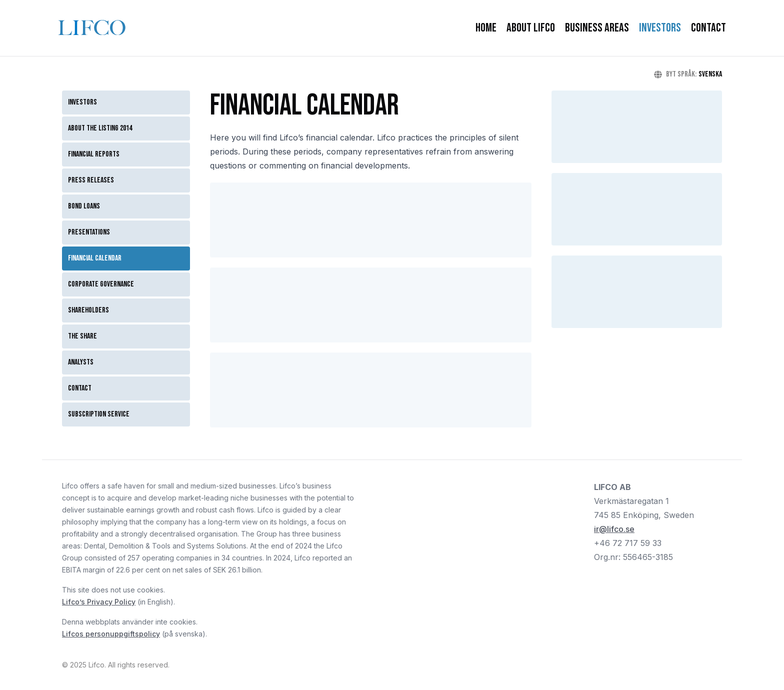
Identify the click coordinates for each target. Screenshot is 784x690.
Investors (660, 28)
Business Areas (597, 28)
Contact (708, 28)
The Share (82, 336)
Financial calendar (95, 258)
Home (486, 28)
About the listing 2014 (100, 128)
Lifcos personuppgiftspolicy (111, 634)
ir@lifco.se (614, 529)
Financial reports (94, 154)
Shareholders (88, 310)
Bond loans (84, 206)
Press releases (91, 180)
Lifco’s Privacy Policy (99, 602)
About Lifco (531, 28)
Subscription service (99, 414)
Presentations (89, 232)
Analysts (81, 362)
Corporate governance (101, 284)
